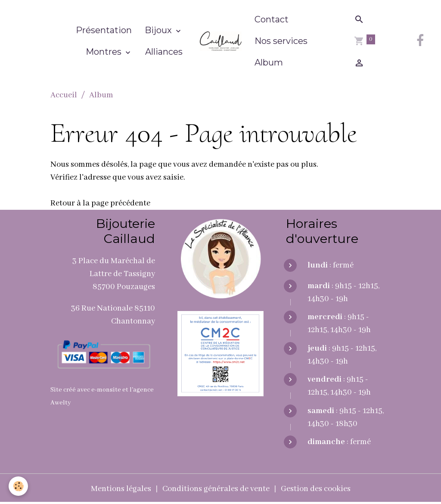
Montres (105, 52)
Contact (272, 19)
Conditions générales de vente (216, 489)
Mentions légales (121, 489)
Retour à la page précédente (100, 203)
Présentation (104, 30)
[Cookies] (18, 486)
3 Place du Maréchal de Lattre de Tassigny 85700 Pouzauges (114, 274)
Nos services (281, 41)
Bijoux (159, 30)
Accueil (64, 95)
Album (269, 62)
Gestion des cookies (316, 489)
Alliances (164, 52)
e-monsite (106, 390)
